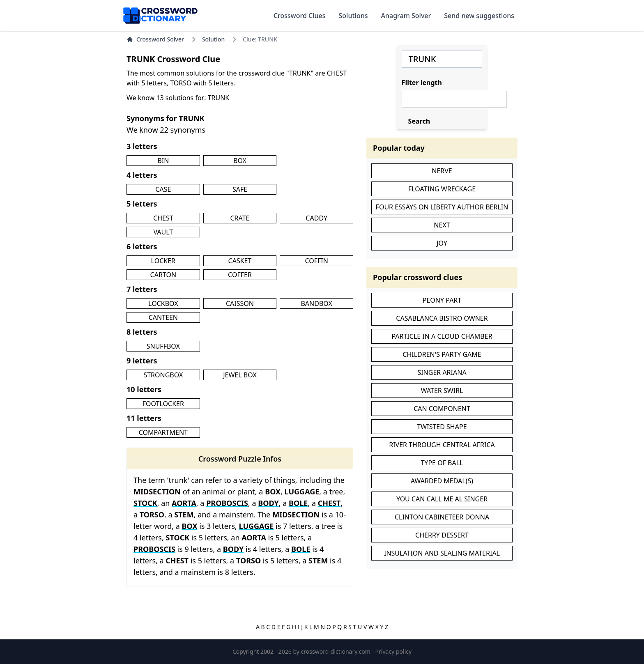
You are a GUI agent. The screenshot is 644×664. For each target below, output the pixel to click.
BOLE (298, 503)
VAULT (163, 232)
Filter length (422, 83)
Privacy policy (394, 651)
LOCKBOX (163, 303)
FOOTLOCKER (163, 404)
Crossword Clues (300, 16)
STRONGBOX (163, 375)
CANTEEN (163, 317)
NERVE (442, 171)
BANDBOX (316, 303)
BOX (240, 161)
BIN (163, 161)
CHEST (163, 218)
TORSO (152, 515)
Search (419, 121)
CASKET (240, 261)
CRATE (240, 218)
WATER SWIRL (442, 391)
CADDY (316, 218)
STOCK (145, 503)
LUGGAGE (302, 492)
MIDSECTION (157, 492)
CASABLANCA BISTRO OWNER (442, 318)
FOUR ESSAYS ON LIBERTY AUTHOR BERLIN (442, 207)
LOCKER (163, 261)
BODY (268, 503)
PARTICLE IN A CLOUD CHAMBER (442, 336)
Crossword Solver (155, 39)
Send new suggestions (479, 16)
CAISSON (240, 303)
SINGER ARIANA (442, 372)
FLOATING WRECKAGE (442, 189)
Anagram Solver (406, 16)
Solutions (353, 16)
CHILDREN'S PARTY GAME (442, 354)
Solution (213, 39)
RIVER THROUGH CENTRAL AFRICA (442, 445)
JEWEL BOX (240, 375)
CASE (163, 189)
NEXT (442, 225)
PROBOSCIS (227, 503)
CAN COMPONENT (442, 409)
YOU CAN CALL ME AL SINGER (442, 499)
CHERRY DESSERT (442, 535)
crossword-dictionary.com (337, 651)
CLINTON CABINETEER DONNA (442, 517)
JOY (442, 243)
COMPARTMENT (163, 432)
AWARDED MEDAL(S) (442, 481)
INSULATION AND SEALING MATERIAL (442, 553)
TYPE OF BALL (442, 463)
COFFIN (316, 261)
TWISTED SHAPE (442, 427)
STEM (184, 515)
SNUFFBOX (163, 346)
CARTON (163, 275)
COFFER (240, 275)
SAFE (240, 189)
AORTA (184, 503)
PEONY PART (442, 300)
